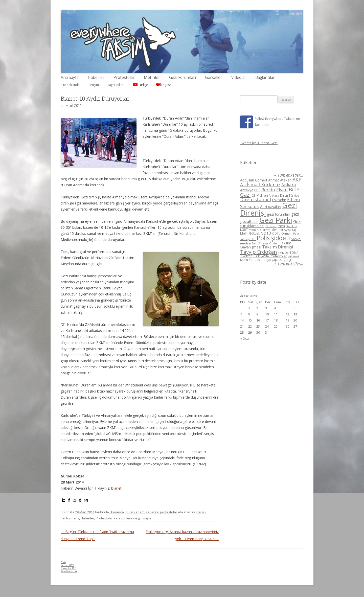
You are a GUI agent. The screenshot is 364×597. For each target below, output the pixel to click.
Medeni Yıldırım (260, 230)
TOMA (294, 252)
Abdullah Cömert (254, 180)
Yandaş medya (260, 260)
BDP (257, 190)
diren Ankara (269, 196)
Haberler (96, 77)
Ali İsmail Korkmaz (260, 185)
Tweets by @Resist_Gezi (259, 143)
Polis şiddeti (273, 238)
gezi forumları (279, 214)
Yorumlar (69, 568)
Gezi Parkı (276, 220)
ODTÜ (266, 233)
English (164, 85)
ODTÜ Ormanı (282, 233)
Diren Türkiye (290, 195)
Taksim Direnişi (278, 247)
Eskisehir (279, 200)
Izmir (281, 226)
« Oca (244, 338)
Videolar (239, 77)
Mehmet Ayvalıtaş (284, 229)
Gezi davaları (270, 207)
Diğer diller (116, 85)
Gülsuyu (271, 226)
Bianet (116, 488)
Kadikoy (292, 226)
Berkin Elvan (275, 190)
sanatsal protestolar (162, 512)
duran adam (135, 512)
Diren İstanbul (256, 199)
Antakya (247, 190)
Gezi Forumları (183, 77)
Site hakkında (70, 85)
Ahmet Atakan (280, 180)
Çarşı (287, 260)
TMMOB (283, 253)
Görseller (214, 77)
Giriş (63, 562)
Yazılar (67, 565)
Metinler (152, 77)
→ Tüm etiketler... (288, 175)
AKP (297, 180)
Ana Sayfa (70, 77)
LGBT (244, 230)
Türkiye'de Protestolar (270, 256)
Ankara (289, 185)
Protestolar (124, 77)
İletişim (94, 85)
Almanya (117, 512)
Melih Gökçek (250, 233)
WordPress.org (69, 571)
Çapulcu (277, 260)
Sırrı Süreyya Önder (265, 243)
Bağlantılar (265, 77)
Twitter (246, 256)
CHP (255, 195)
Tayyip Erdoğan (259, 252)
